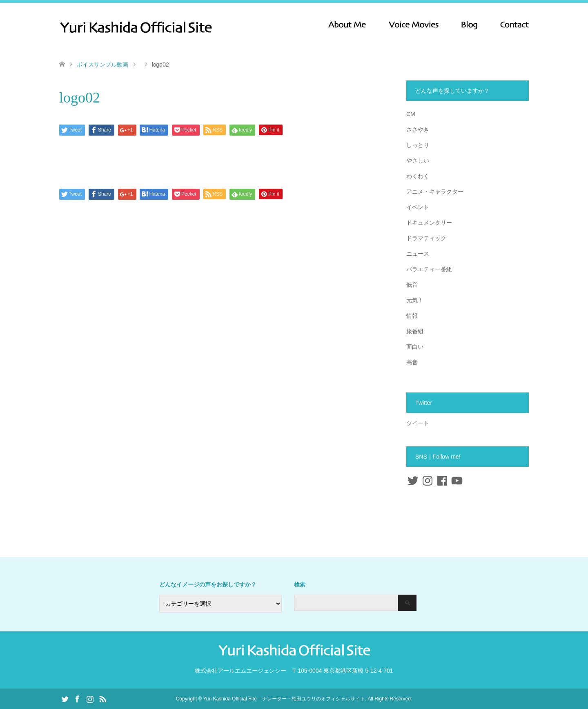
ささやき (418, 129)
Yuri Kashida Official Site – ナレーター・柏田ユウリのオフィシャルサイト (284, 699)
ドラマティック (426, 238)
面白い (415, 347)
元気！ (415, 300)
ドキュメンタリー (429, 223)
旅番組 (415, 331)
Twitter (65, 698)
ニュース (418, 254)
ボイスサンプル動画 (102, 65)
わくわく (418, 176)
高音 (412, 362)
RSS (102, 698)
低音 (412, 285)
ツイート (418, 423)
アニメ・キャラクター (435, 192)
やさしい (418, 161)
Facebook (77, 698)
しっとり (418, 145)
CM (411, 114)
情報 (412, 316)
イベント (418, 207)
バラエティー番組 (429, 269)
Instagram (90, 698)
